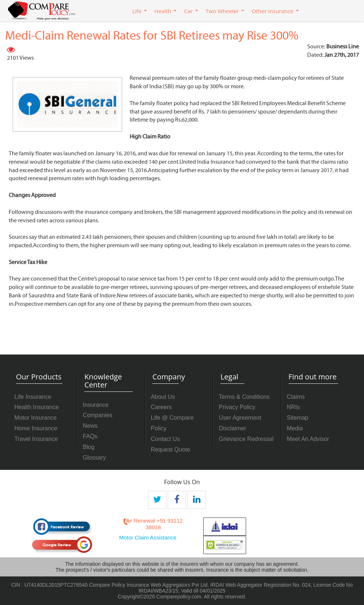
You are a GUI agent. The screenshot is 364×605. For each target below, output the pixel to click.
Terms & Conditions (244, 397)
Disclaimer (233, 428)
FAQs (90, 436)
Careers (161, 407)
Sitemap (298, 418)
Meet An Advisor (308, 439)
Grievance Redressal (246, 439)
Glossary (94, 458)
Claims (296, 397)
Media (295, 428)
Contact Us (165, 439)
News (90, 426)
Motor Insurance (36, 418)
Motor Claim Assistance (148, 537)
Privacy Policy (237, 407)
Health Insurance (36, 407)
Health (163, 11)
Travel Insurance (36, 439)
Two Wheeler (222, 11)
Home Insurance (36, 428)
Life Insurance (33, 397)
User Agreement (240, 418)
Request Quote (171, 450)
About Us (163, 397)
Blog (89, 447)
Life (137, 11)
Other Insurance (272, 11)
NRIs (293, 407)
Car (188, 11)
